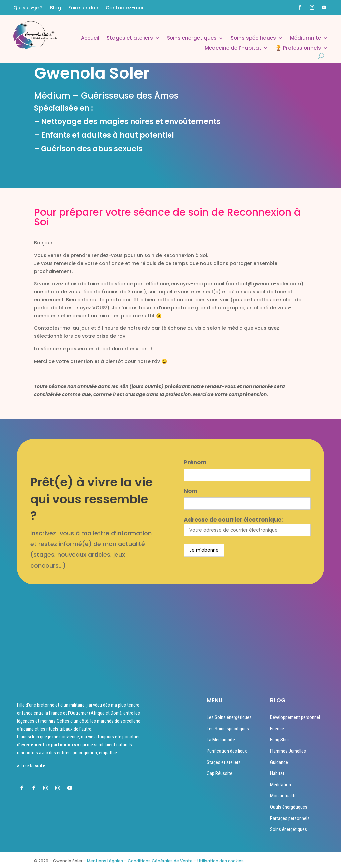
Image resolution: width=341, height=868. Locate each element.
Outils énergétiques (289, 807)
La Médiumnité (221, 740)
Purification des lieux (227, 751)
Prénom (195, 462)
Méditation (281, 785)
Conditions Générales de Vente (160, 861)
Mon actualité (283, 796)
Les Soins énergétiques (229, 717)
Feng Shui (279, 740)
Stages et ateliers (130, 38)
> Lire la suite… (33, 766)
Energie (277, 729)
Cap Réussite (220, 773)
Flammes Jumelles (288, 751)
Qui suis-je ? (28, 8)
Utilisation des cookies (221, 861)
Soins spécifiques (253, 38)
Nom (191, 491)
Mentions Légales (105, 861)
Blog (55, 8)
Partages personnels (290, 818)
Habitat (277, 773)
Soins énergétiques (192, 38)
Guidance (279, 762)
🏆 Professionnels (298, 48)
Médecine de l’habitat (233, 48)
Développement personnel (295, 717)
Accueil (90, 38)
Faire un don (83, 8)
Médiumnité (306, 38)
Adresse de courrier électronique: (247, 526)
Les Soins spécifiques (228, 729)
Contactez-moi (124, 8)
